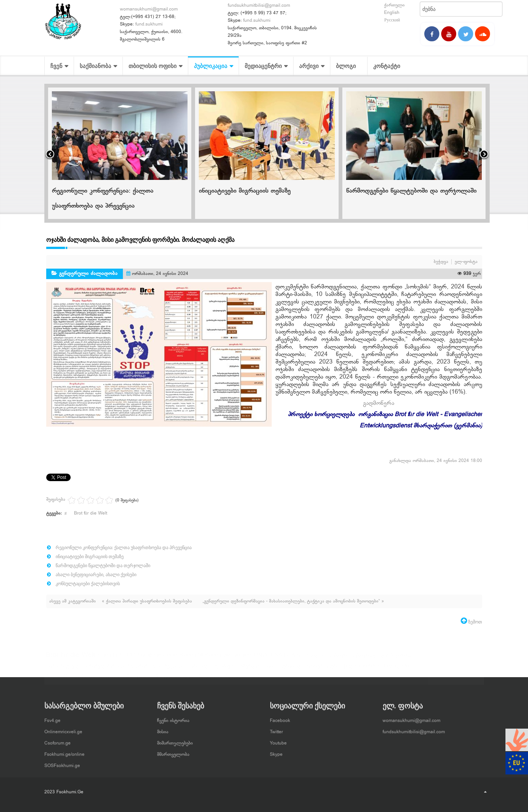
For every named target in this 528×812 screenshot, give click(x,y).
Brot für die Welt (91, 513)
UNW (261, 659)
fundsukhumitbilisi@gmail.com (259, 6)
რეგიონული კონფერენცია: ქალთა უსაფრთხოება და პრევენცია (124, 548)
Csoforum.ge (57, 740)
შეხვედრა (166, 680)
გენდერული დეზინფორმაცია (384, 659)
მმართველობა (173, 752)
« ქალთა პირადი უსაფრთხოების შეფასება (148, 601)
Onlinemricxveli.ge (63, 729)
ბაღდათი (316, 659)
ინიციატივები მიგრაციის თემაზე (245, 191)
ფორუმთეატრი (323, 669)
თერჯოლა (199, 669)
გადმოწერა (379, 404)
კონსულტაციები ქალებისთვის (88, 584)
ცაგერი (188, 680)
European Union (157, 659)
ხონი (257, 680)
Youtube (278, 740)
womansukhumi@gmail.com (149, 9)
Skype (276, 752)
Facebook (280, 718)
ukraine (242, 659)
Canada (107, 659)
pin (227, 659)
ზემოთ (475, 622)
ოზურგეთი (251, 669)
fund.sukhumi (149, 24)
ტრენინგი (293, 669)
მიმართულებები (175, 740)
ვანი (157, 669)
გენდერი (339, 659)
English (392, 13)
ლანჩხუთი (225, 669)
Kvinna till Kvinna (200, 659)
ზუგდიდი (174, 669)
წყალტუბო (237, 680)
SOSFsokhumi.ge (62, 763)
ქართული (394, 5)
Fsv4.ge (52, 718)
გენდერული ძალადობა (88, 274)
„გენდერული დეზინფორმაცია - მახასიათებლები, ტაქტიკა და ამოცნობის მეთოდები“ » (293, 601)
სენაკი (272, 669)
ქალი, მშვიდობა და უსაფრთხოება (89, 680)
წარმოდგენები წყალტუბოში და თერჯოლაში (411, 191)
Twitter (276, 729)
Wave (297, 659)
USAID (279, 659)
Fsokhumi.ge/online (64, 752)
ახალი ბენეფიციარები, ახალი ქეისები (96, 575)
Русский (392, 20)
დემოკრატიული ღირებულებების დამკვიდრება (98, 669)
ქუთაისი (144, 680)
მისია (163, 729)
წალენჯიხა (210, 680)
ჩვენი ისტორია (173, 718)
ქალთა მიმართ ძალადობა (376, 669)
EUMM (127, 659)
